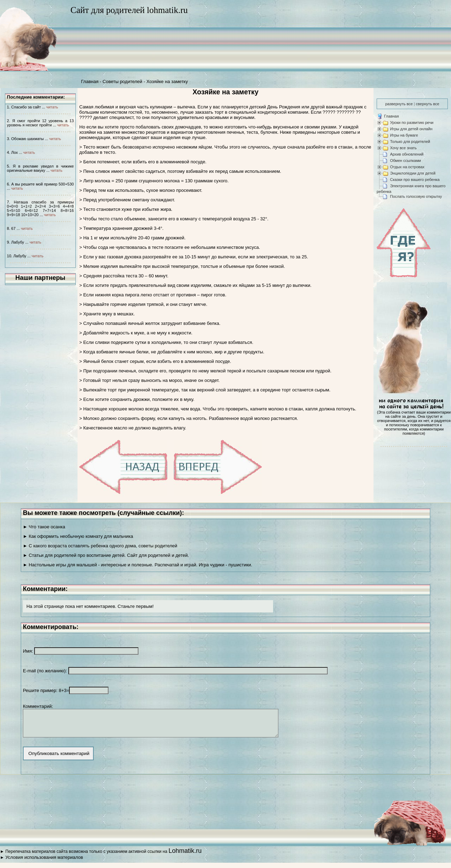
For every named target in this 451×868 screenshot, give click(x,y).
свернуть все (427, 104)
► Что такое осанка (44, 527)
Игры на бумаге (404, 135)
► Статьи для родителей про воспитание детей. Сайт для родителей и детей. (106, 555)
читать (52, 107)
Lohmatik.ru (185, 856)
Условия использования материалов (44, 863)
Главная (90, 81)
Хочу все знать (403, 148)
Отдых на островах (407, 167)
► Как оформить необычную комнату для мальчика (78, 536)
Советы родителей (122, 81)
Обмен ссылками (406, 161)
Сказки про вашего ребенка (415, 180)
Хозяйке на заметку (167, 81)
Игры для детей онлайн (411, 129)
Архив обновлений (407, 154)
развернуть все (399, 104)
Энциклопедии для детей (413, 173)
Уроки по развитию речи (412, 122)
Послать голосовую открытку (416, 196)
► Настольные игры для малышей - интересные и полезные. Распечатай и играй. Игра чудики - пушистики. (138, 565)
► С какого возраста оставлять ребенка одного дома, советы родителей (100, 546)
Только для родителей (410, 141)
